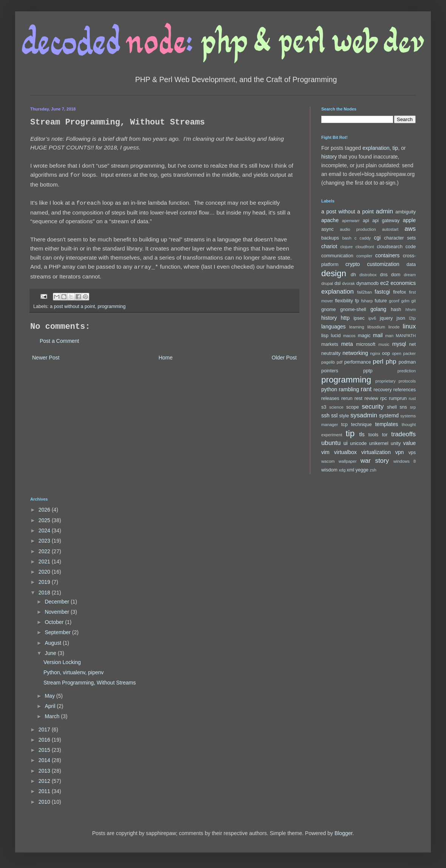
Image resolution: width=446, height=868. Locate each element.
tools (374, 435)
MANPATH (406, 336)
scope (353, 407)
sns (403, 407)
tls (362, 434)
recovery (383, 390)
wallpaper (348, 461)
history (329, 157)
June (51, 653)
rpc (384, 398)
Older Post (284, 355)
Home (165, 355)
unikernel (379, 443)
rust (412, 398)
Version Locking (62, 662)
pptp (368, 371)
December (57, 602)
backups (330, 238)
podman (407, 362)
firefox (400, 292)
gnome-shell (353, 310)
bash (347, 238)
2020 (45, 572)
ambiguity (406, 212)
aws (410, 229)
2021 (45, 562)
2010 (45, 802)
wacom (328, 461)
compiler (364, 256)
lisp (325, 336)
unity (396, 443)
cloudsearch (390, 247)
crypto (353, 264)
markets (330, 344)
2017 (45, 730)
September (58, 632)
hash (396, 310)
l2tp (412, 318)
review (371, 398)
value (410, 443)
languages (334, 327)
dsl (338, 283)
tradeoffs (403, 434)
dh (353, 275)
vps (412, 453)
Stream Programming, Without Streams (90, 683)
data (411, 264)
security (373, 407)
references (404, 390)
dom (396, 275)
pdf (340, 362)
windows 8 (405, 461)
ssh (325, 415)
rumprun (398, 398)
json (401, 318)
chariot (329, 246)
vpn (400, 452)
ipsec (359, 318)
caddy (365, 238)
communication (337, 256)
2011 (45, 791)
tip (395, 148)
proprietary (385, 381)
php (391, 362)
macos (349, 336)
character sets (400, 238)
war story (375, 461)
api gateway (386, 221)
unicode (358, 443)
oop (386, 353)
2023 (45, 541)
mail (378, 335)
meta (347, 344)
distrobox (368, 275)
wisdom (329, 470)
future (381, 301)
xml (350, 470)
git (413, 301)
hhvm (411, 310)
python (329, 389)
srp (413, 407)
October (55, 622)
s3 (324, 407)
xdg (342, 470)
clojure (346, 247)
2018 (45, 593)
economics (403, 283)
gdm (405, 301)
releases (330, 398)
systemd (389, 415)
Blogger (343, 833)
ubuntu (331, 443)
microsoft (366, 344)
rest (359, 398)
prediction (407, 371)
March (53, 716)
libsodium (376, 327)
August (53, 643)
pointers (330, 371)
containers (388, 255)
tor (385, 435)
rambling (349, 389)
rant (366, 389)
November (57, 612)
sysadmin (364, 415)
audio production (358, 229)
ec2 (385, 283)
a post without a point (72, 304)
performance (358, 362)
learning (357, 327)
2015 (45, 750)
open (397, 353)
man (389, 336)
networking (355, 353)
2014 (45, 760)
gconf (394, 301)
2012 (45, 781)
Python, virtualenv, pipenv (74, 672)
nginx (375, 353)
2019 (45, 582)
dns (384, 275)
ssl (334, 415)
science (336, 407)
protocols (407, 381)
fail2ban (365, 292)
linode (394, 327)
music (384, 344)
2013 (45, 771)
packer (409, 353)
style (344, 416)
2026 (45, 510)
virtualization (376, 452)
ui (346, 443)
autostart (390, 229)
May (50, 696)
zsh (373, 470)
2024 (45, 530)
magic (364, 336)
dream (410, 275)
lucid (336, 336)
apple (409, 220)
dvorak (348, 283)
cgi (377, 238)
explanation (376, 148)
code (411, 247)
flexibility (344, 301)
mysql (399, 344)
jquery (386, 318)
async (328, 229)
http (345, 318)
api (366, 221)
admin (384, 211)
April (51, 706)
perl (378, 362)
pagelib (328, 362)
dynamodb (368, 283)
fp (357, 301)
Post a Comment (59, 339)
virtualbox (345, 452)
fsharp (367, 301)
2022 (45, 551)
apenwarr (351, 221)
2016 (45, 740)
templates (386, 424)
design (334, 273)
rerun (347, 398)
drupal (327, 283)
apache (330, 220)
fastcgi (382, 292)
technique (362, 425)
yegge (362, 470)
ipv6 (372, 318)
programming (111, 304)
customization (383, 264)
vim (325, 452)
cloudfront (365, 247)
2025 (45, 520)
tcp (345, 425)
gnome (329, 310)
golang (378, 309)
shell (392, 407)
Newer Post (46, 355)
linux (410, 326)
